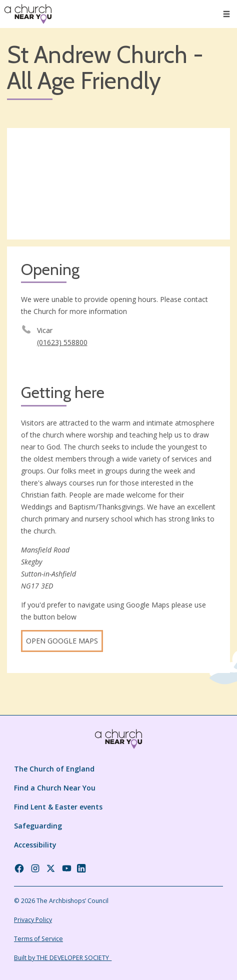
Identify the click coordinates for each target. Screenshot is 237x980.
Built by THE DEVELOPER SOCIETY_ (63, 958)
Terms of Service (38, 939)
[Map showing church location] (118, 184)
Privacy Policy (33, 920)
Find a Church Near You (55, 788)
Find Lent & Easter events (58, 807)
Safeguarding (38, 826)
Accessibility (35, 845)
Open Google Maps (62, 641)
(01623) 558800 (62, 342)
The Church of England (54, 769)
